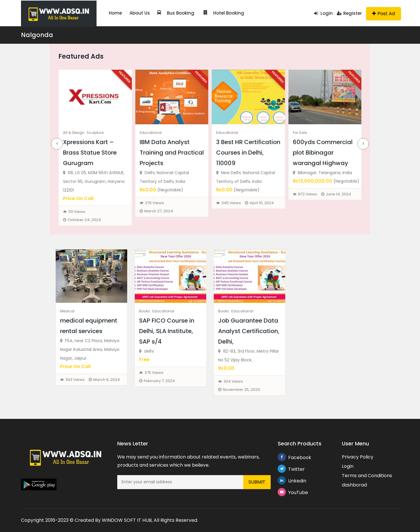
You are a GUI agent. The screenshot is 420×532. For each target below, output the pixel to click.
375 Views (154, 373)
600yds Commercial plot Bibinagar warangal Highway (323, 153)
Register (349, 13)
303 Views (75, 380)
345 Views (231, 203)
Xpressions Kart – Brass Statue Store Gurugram (90, 153)
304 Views (233, 381)
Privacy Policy (358, 457)
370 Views (154, 203)
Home (115, 13)
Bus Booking (172, 13)
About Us (137, 13)
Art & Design (74, 133)
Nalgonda (37, 35)
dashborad (354, 485)
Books (145, 311)
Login (323, 13)
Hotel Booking (217, 13)
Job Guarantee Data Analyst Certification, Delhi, (249, 331)
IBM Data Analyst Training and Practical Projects (172, 153)
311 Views (77, 212)
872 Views (308, 194)
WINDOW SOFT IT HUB (127, 520)
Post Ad (384, 14)
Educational (151, 133)
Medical (67, 311)
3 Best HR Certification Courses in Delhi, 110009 (248, 153)
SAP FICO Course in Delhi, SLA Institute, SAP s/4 (167, 331)
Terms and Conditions (367, 476)
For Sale (300, 133)
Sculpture (95, 133)
